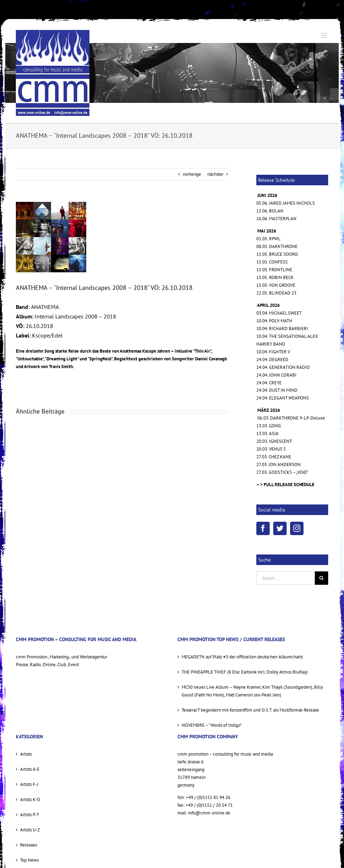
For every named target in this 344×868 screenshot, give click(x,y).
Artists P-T (30, 815)
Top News (29, 860)
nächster (215, 174)
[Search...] (286, 578)
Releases (29, 845)
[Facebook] (263, 528)
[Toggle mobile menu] (324, 35)
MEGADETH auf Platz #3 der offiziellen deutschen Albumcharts (242, 657)
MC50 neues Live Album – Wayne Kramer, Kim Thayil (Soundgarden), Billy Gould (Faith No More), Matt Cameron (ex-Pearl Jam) (252, 691)
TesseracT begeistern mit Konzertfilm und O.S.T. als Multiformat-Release (250, 710)
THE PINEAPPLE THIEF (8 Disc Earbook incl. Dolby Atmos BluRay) (245, 672)
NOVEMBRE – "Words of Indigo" (212, 725)
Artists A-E (30, 769)
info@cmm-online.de (209, 813)
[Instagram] (297, 528)
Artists (26, 754)
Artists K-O (30, 799)
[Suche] (321, 578)
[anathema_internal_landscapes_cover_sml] (51, 237)
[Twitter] (280, 528)
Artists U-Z (30, 830)
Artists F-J (29, 784)
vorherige (192, 174)
